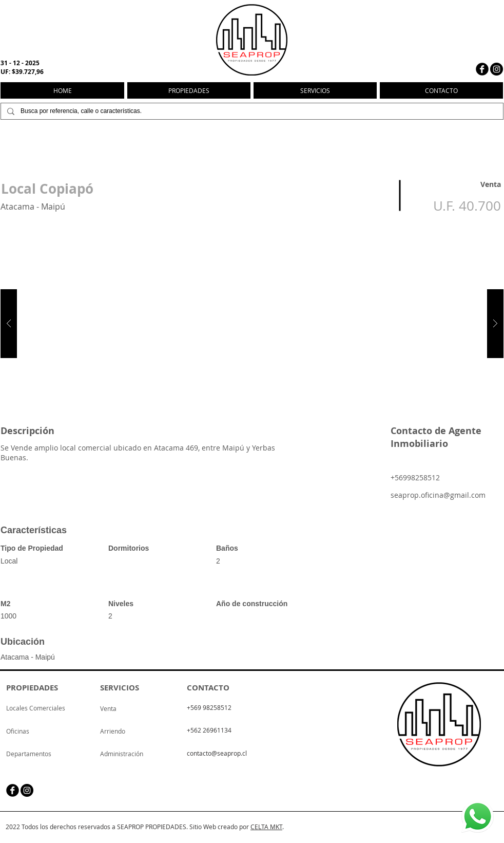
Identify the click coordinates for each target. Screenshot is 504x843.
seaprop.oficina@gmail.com (438, 495)
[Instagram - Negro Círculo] (497, 69)
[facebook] (482, 69)
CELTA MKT (266, 827)
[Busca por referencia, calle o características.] (251, 111)
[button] (252, 324)
